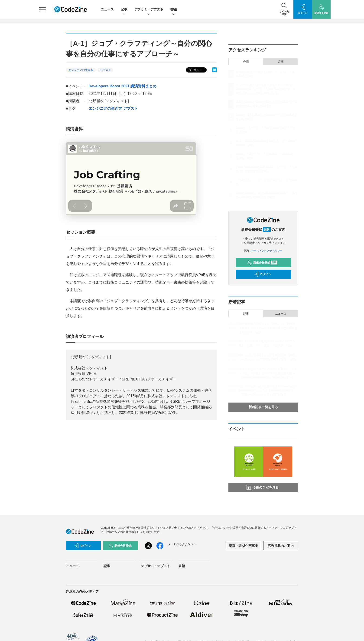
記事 (124, 10)
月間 (281, 62)
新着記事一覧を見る (263, 407)
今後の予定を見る (263, 487)
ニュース (107, 9)
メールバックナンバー (263, 251)
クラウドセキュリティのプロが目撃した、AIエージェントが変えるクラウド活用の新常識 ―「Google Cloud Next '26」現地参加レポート (268, 373)
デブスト (105, 70)
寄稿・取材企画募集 (244, 546)
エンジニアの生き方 (81, 70)
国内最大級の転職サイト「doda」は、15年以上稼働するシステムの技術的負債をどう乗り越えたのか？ (268, 328)
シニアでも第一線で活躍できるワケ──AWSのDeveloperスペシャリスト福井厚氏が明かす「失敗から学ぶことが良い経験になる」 (266, 89)
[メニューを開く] (43, 9)
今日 (246, 62)
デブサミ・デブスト (149, 10)
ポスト (195, 70)
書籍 (174, 10)
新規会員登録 (262, 263)
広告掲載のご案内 (281, 546)
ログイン (263, 274)
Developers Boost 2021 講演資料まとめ (123, 86)
